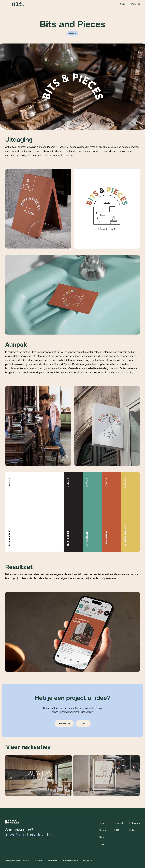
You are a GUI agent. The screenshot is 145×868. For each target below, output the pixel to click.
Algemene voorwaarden (70, 861)
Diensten (104, 823)
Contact (123, 4)
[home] (18, 4)
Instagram (134, 823)
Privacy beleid (52, 861)
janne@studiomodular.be (28, 835)
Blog (101, 844)
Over (102, 837)
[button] (130, 4)
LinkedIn (133, 830)
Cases (102, 830)
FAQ (117, 830)
